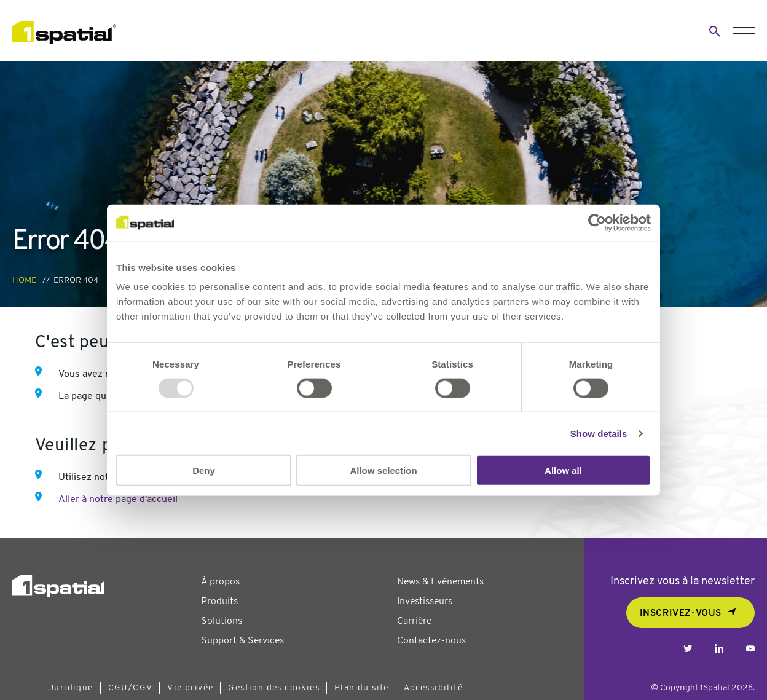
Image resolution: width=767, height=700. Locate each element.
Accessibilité (433, 688)
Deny (204, 470)
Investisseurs (425, 602)
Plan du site (362, 688)
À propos (220, 582)
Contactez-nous (431, 641)
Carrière (414, 621)
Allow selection (383, 470)
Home (24, 281)
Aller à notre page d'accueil (118, 500)
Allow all (563, 470)
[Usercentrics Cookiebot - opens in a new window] (597, 222)
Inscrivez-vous (681, 614)
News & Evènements (440, 582)
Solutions (222, 621)
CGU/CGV (131, 688)
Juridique (71, 688)
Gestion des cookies (274, 688)
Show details (599, 433)
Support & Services (242, 641)
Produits (219, 602)
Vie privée (190, 688)
